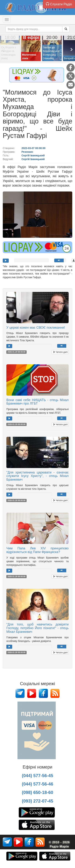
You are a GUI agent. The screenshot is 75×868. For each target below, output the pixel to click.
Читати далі (60, 352)
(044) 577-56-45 (37, 776)
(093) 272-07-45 (37, 801)
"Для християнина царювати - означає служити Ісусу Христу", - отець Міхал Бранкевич (37, 476)
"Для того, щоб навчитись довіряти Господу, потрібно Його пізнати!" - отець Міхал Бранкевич (37, 628)
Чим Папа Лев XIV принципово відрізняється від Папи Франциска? (37, 550)
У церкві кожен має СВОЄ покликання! (36, 328)
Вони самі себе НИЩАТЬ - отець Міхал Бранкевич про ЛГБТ (37, 402)
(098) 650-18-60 (37, 792)
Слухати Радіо (59, 4)
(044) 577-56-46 (37, 784)
